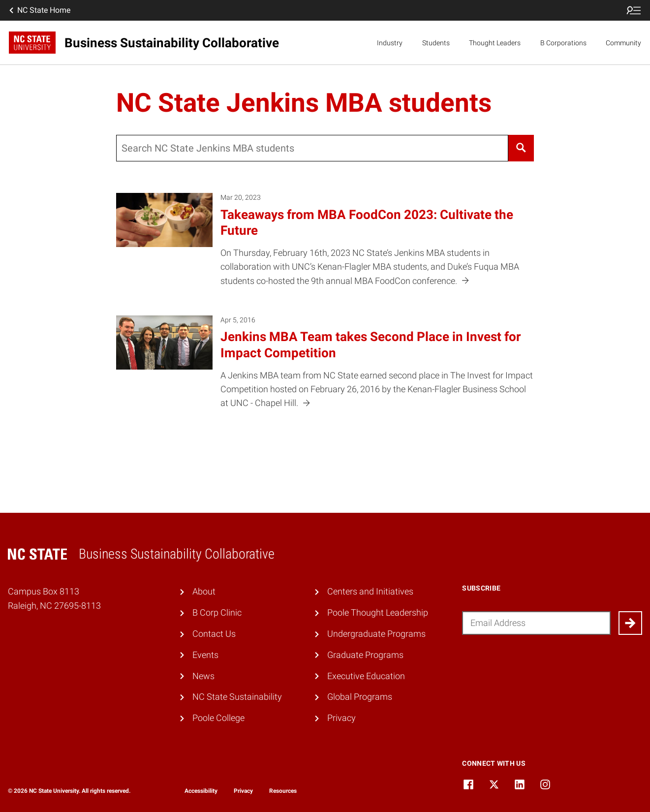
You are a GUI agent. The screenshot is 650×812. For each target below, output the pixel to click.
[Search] (521, 148)
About (204, 592)
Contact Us (214, 634)
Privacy (341, 718)
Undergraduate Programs (376, 634)
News (203, 676)
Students (436, 43)
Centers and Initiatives (370, 592)
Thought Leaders (495, 43)
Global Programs (360, 697)
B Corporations (563, 43)
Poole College (218, 718)
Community (623, 43)
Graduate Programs (365, 655)
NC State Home (39, 10)
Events (205, 655)
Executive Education (366, 676)
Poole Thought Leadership (378, 613)
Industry (390, 43)
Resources (283, 791)
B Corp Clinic (217, 613)
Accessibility (201, 791)
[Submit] (630, 623)
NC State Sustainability (237, 697)
